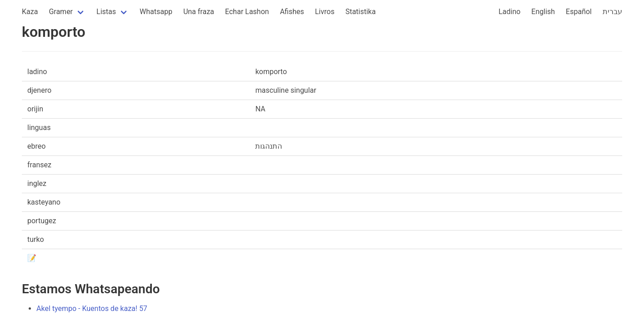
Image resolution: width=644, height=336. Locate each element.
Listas (106, 12)
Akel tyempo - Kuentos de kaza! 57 (92, 308)
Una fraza (199, 12)
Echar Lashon (247, 12)
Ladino (509, 12)
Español (579, 12)
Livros (325, 12)
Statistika (360, 12)
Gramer (61, 12)
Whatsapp (156, 12)
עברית (612, 12)
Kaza (30, 12)
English (543, 12)
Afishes (292, 12)
